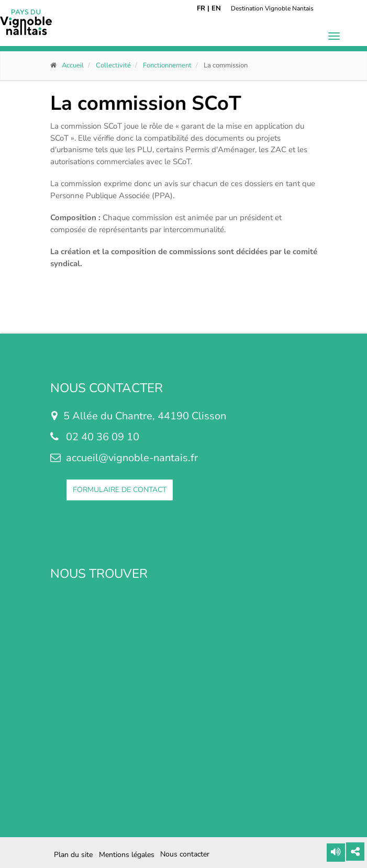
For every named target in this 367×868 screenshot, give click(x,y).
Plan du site (73, 855)
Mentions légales (127, 855)
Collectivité (113, 65)
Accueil (73, 65)
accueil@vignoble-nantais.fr (132, 458)
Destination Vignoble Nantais (272, 8)
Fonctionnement (167, 65)
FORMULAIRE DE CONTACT (120, 490)
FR (201, 8)
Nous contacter (185, 854)
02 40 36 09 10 (103, 437)
